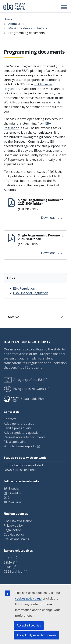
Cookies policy (14, 535)
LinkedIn (14, 493)
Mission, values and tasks (26, 28)
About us (15, 24)
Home (8, 19)
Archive (13, 317)
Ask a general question (20, 424)
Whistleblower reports (20, 446)
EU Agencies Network (24, 389)
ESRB (7, 567)
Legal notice (12, 530)
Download (51, 218)
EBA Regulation (24, 288)
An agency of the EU (23, 380)
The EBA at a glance (18, 521)
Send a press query (17, 428)
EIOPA (8, 558)
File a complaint (15, 442)
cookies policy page (28, 598)
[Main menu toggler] (63, 7)
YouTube (15, 502)
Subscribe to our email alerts (24, 465)
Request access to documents (25, 437)
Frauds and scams (16, 539)
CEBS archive (13, 571)
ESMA (8, 562)
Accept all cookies (29, 625)
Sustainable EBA (24, 399)
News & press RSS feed (20, 470)
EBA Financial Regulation (31, 293)
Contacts (10, 419)
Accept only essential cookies (36, 635)
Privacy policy (13, 525)
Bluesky (14, 489)
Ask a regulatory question (22, 433)
